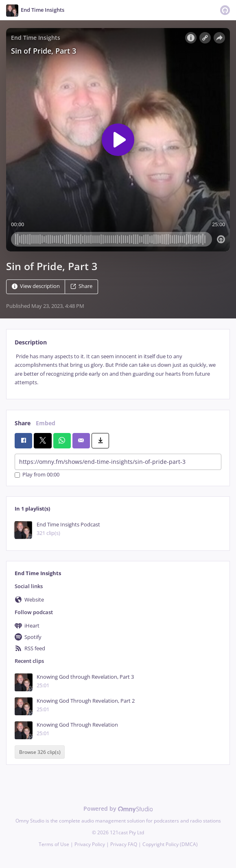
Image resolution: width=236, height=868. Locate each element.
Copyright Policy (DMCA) (170, 844)
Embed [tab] (46, 423)
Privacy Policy (90, 844)
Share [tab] (23, 423)
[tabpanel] (118, 370)
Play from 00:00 (37, 475)
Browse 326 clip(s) (40, 752)
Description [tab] (31, 342)
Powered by (118, 808)
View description (36, 286)
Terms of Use (54, 844)
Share (81, 286)
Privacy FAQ (124, 844)
